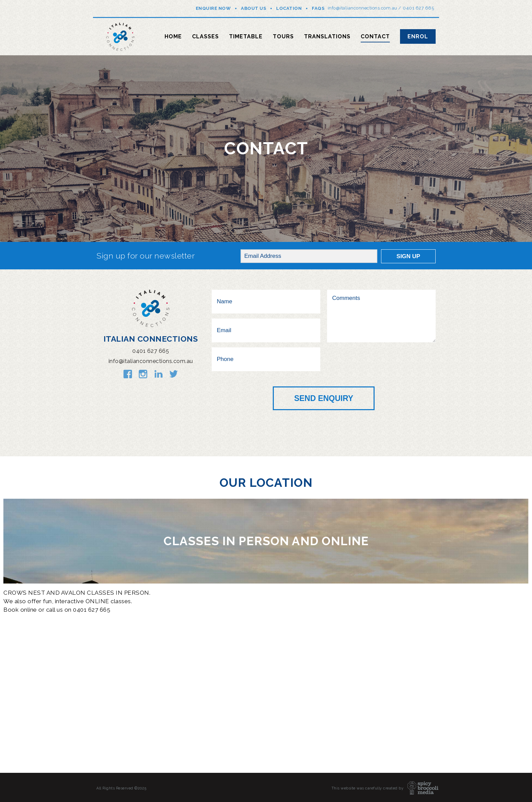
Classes (205, 36)
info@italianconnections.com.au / (365, 8)
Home (173, 36)
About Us (253, 8)
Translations (327, 36)
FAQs (318, 8)
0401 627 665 (418, 8)
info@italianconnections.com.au (151, 361)
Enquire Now (213, 8)
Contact (375, 36)
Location (289, 8)
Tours (283, 36)
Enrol (418, 36)
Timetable (246, 36)
